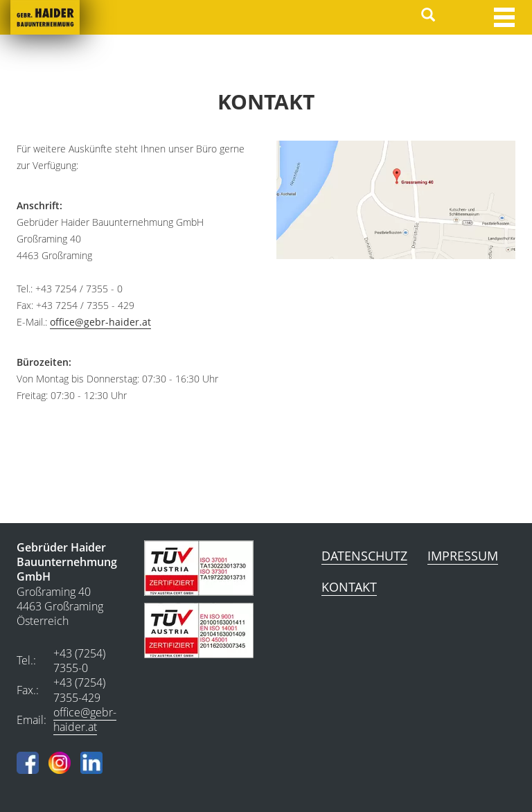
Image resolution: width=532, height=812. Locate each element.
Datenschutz (364, 556)
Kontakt (349, 587)
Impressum (463, 556)
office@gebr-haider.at (100, 322)
